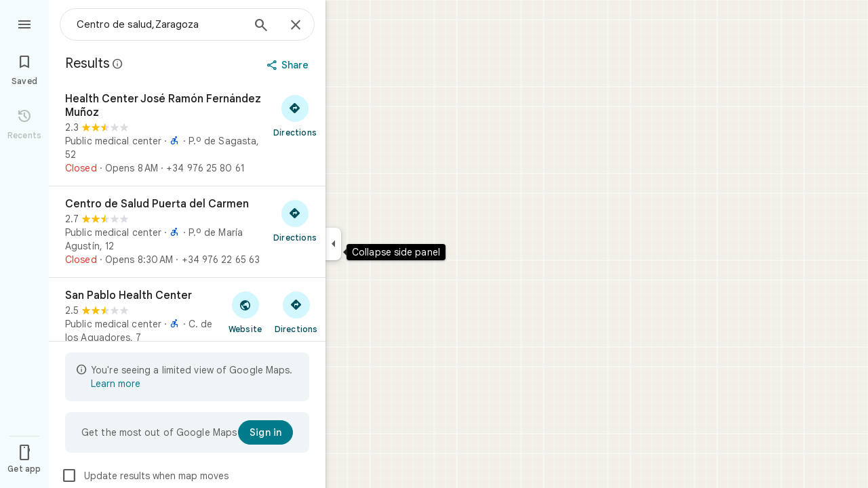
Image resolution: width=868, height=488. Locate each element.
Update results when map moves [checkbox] (145, 476)
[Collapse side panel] (333, 244)
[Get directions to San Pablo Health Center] (296, 312)
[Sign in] (265, 432)
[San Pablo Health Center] (187, 330)
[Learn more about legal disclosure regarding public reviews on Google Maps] (118, 64)
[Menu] (24, 23)
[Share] (289, 65)
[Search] (261, 26)
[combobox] (159, 24)
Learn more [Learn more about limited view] (116, 384)
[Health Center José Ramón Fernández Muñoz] (187, 134)
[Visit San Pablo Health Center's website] (245, 312)
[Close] (296, 26)
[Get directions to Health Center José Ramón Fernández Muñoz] (295, 115)
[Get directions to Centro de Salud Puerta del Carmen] (295, 220)
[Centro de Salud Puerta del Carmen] (187, 232)
